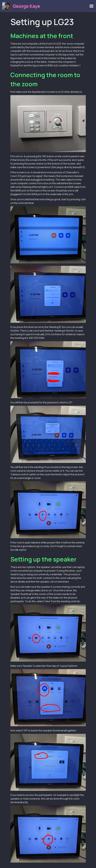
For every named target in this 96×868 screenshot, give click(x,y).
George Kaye (26, 6)
